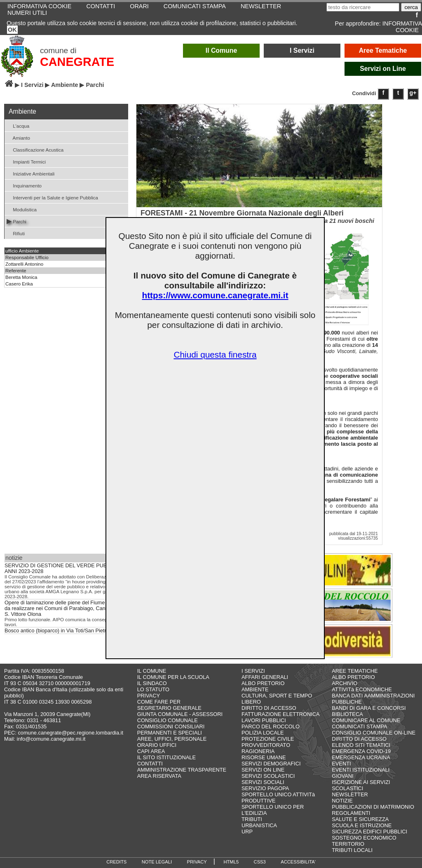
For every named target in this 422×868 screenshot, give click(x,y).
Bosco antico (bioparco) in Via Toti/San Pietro (57, 631)
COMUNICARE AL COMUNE (366, 720)
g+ (413, 93)
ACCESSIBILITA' (298, 862)
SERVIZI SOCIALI (263, 782)
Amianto (18, 137)
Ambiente (65, 85)
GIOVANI (342, 776)
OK (12, 30)
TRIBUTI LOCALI (352, 850)
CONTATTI (150, 764)
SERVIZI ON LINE (263, 770)
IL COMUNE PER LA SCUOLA (173, 677)
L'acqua (18, 125)
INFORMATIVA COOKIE (402, 27)
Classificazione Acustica (35, 149)
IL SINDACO (152, 683)
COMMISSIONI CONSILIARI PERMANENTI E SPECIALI (171, 730)
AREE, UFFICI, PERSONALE (172, 739)
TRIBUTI (252, 819)
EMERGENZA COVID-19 (361, 751)
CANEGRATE (77, 62)
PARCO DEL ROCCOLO (271, 726)
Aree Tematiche (383, 50)
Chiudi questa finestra (215, 354)
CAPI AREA (151, 751)
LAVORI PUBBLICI (264, 720)
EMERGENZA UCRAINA (361, 757)
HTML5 (231, 862)
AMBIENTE (255, 689)
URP (247, 832)
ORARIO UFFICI (157, 745)
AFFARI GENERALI (265, 677)
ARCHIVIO (345, 683)
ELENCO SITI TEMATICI (361, 745)
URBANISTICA (259, 825)
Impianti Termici (26, 161)
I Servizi (302, 50)
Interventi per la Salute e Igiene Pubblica (52, 197)
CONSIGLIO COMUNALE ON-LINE (374, 733)
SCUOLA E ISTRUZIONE (362, 825)
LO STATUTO (153, 689)
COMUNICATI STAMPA (359, 726)
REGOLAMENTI (351, 813)
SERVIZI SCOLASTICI (268, 776)
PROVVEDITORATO (266, 745)
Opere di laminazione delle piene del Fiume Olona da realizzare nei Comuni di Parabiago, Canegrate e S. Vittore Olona (64, 608)
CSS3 (260, 862)
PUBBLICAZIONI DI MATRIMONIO (373, 807)
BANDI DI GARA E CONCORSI (369, 708)
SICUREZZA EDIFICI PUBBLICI (369, 832)
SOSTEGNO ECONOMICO (364, 838)
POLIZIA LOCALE (263, 733)
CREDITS (116, 862)
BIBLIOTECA (347, 714)
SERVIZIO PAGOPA (265, 788)
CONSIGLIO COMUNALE (168, 720)
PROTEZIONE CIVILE (268, 739)
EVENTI (341, 764)
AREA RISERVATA (159, 776)
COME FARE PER (159, 702)
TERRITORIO (348, 844)
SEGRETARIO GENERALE (169, 708)
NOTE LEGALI (157, 862)
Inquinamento (24, 185)
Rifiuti (16, 233)
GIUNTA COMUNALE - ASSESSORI (180, 714)
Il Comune (222, 50)
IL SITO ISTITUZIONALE (166, 757)
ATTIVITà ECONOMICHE (362, 689)
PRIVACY (149, 696)
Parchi (16, 221)
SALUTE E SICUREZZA (360, 819)
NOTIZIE (342, 801)
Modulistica (22, 209)
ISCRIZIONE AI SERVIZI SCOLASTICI (361, 785)
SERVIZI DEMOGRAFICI (271, 764)
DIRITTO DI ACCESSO (269, 708)
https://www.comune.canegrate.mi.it (215, 295)
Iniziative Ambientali (30, 173)
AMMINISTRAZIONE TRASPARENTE (182, 770)
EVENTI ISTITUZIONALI (361, 770)
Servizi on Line (383, 69)
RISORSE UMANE (264, 757)
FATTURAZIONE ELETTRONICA (281, 714)
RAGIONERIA (258, 751)
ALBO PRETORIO (263, 683)
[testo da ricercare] (363, 7)
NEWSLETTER (350, 794)
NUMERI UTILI (27, 13)
